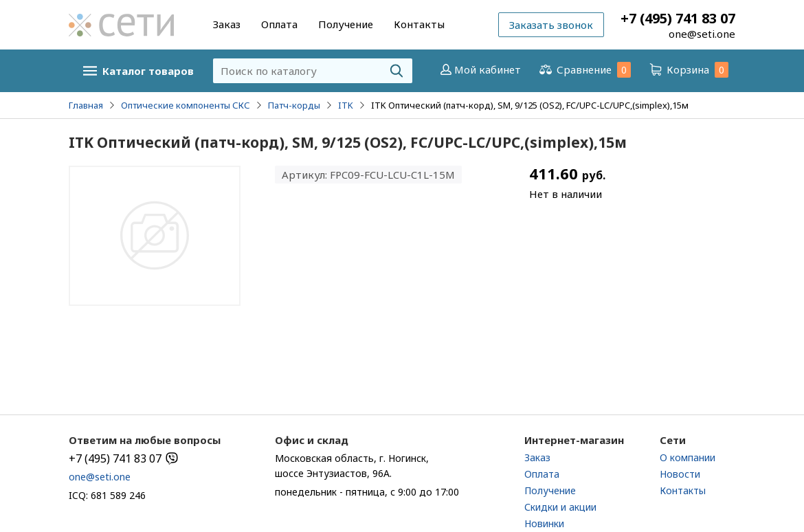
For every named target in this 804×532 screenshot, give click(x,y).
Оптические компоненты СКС (186, 105)
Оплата (279, 24)
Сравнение (584, 70)
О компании (688, 457)
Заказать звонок (551, 25)
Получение (346, 24)
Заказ (227, 24)
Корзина (688, 70)
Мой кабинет (479, 69)
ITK (346, 105)
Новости (680, 474)
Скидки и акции (560, 507)
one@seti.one (702, 34)
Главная (86, 105)
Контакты (419, 24)
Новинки (544, 523)
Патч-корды (294, 105)
